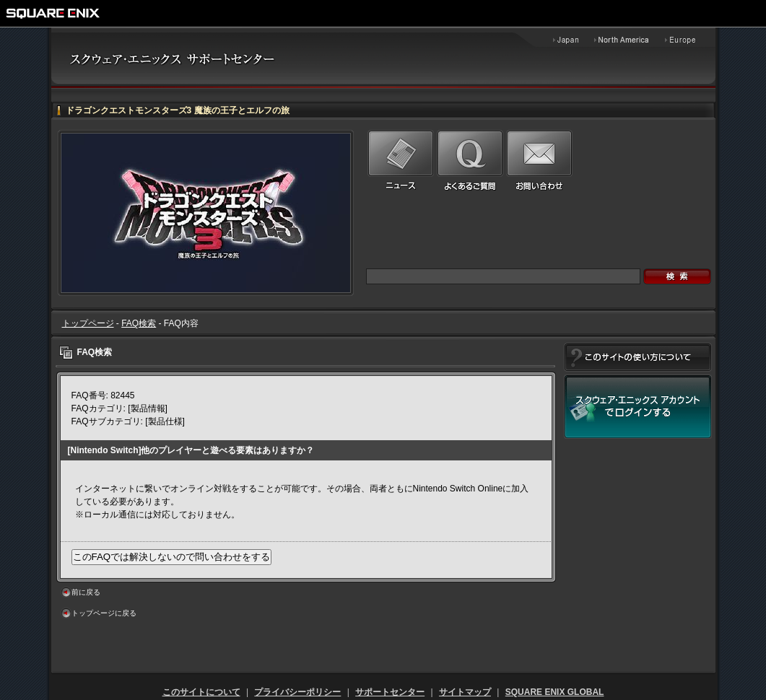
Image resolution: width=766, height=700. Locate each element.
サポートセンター (390, 692)
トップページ (88, 323)
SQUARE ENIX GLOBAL (555, 692)
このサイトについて (201, 692)
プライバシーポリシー (297, 692)
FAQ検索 (139, 323)
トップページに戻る (104, 613)
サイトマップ (465, 692)
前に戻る (86, 592)
